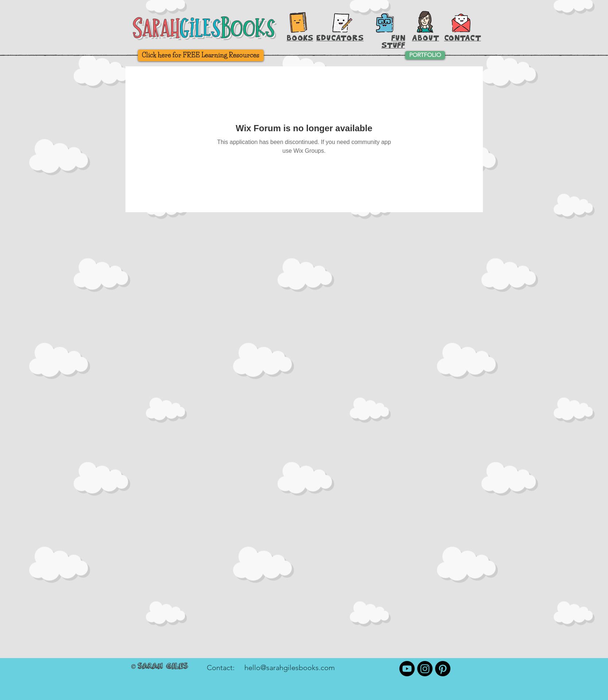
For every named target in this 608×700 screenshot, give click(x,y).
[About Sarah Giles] (425, 22)
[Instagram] (425, 669)
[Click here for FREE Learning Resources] (201, 55)
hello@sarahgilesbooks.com (290, 668)
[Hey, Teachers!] (342, 21)
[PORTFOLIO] (425, 55)
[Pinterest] (443, 669)
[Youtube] (407, 669)
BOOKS (300, 38)
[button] (461, 22)
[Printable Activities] (384, 23)
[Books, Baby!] (298, 22)
